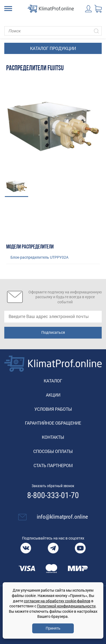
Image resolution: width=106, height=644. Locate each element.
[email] (53, 317)
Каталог (53, 381)
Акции (53, 395)
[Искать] (96, 31)
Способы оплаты (53, 451)
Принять (53, 628)
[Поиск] (53, 31)
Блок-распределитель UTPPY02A (39, 257)
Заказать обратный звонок (53, 486)
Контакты (53, 437)
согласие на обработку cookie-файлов (57, 601)
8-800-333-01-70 (53, 495)
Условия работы (53, 409)
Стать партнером (53, 465)
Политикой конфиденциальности (66, 606)
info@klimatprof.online (62, 517)
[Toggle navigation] (8, 9)
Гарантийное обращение (53, 423)
